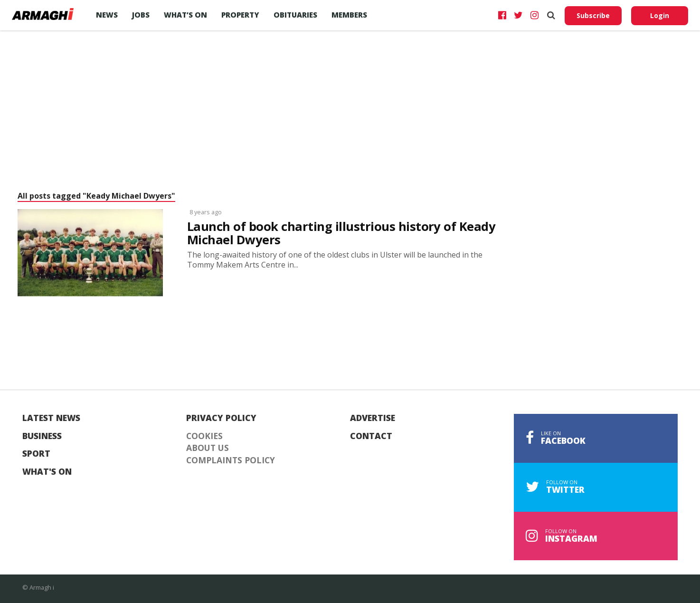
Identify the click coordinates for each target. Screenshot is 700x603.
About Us (208, 448)
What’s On (185, 15)
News (107, 15)
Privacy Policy (221, 418)
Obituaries (295, 15)
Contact (371, 436)
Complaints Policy (231, 460)
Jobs (141, 15)
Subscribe (593, 15)
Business (42, 436)
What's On (47, 472)
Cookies (204, 436)
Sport (36, 454)
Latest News (51, 418)
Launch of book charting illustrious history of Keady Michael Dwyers (341, 233)
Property (240, 15)
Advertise (373, 418)
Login (660, 15)
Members (349, 15)
